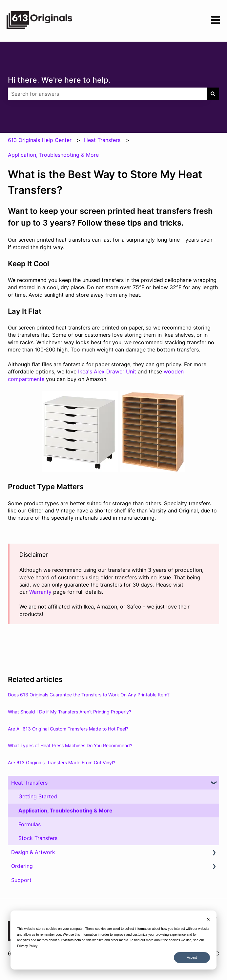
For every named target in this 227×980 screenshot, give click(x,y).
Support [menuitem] (21, 880)
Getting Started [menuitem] (38, 796)
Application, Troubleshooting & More (53, 155)
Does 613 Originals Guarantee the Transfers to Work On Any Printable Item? (89, 695)
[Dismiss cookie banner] (208, 920)
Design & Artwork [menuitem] (33, 852)
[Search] (213, 94)
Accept (192, 958)
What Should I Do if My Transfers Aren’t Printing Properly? (70, 712)
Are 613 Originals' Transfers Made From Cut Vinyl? (62, 762)
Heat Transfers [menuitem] (29, 783)
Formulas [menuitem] (30, 824)
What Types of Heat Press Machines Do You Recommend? (70, 745)
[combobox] (107, 94)
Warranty (40, 592)
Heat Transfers (102, 140)
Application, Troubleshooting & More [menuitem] (65, 810)
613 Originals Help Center (40, 140)
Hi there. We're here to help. (59, 80)
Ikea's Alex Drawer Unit (107, 371)
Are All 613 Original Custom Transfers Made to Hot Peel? (68, 729)
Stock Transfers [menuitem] (38, 838)
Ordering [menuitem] (22, 866)
